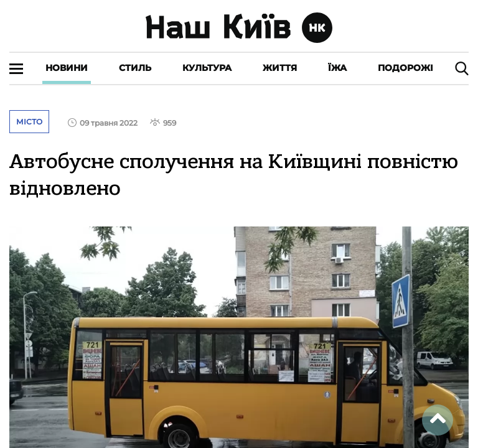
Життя (280, 68)
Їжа (337, 68)
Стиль (135, 68)
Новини (67, 68)
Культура (207, 68)
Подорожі (405, 68)
